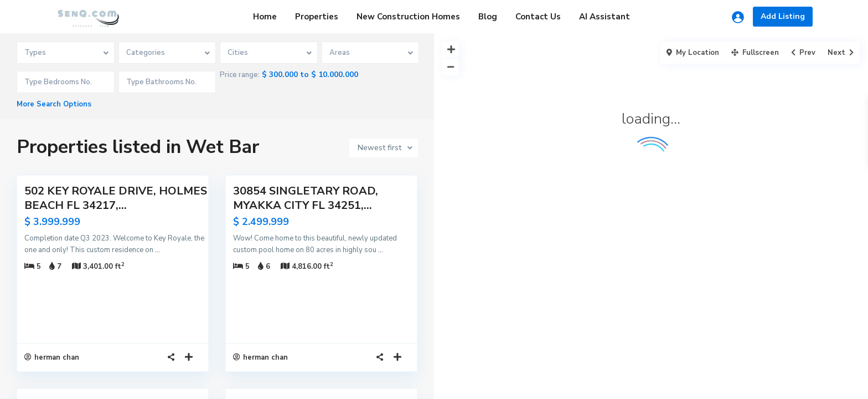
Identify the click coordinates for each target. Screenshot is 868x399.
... (157, 250)
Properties (317, 17)
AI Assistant (604, 17)
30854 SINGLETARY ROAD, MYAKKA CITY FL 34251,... (306, 198)
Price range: (240, 75)
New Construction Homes (408, 17)
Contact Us (538, 17)
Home (265, 17)
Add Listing (783, 16)
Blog (488, 17)
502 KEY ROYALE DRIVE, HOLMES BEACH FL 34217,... (116, 198)
